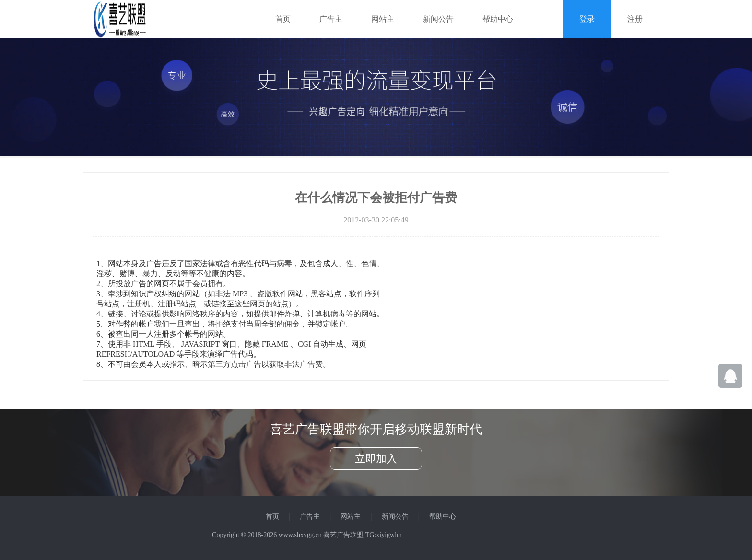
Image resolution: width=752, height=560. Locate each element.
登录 (587, 19)
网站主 (383, 19)
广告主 (331, 19)
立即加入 (376, 459)
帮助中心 (498, 19)
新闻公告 (438, 19)
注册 (635, 19)
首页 (283, 19)
